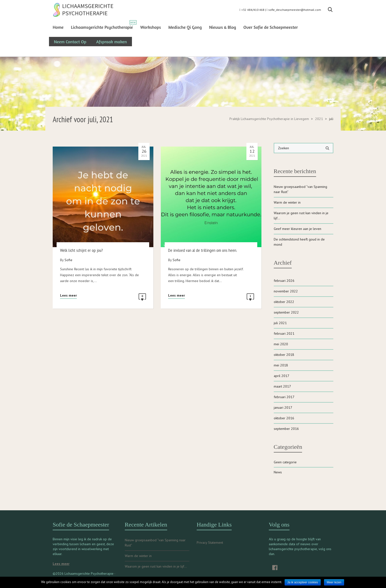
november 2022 (286, 291)
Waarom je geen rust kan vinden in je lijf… (301, 216)
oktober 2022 (284, 302)
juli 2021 (280, 323)
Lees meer (68, 295)
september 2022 (286, 312)
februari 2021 (284, 333)
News (278, 472)
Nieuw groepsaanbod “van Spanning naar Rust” (300, 189)
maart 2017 (282, 386)
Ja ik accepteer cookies (303, 582)
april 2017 (281, 376)
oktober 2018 (284, 355)
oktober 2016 (284, 418)
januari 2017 (283, 407)
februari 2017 (284, 397)
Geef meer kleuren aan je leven (298, 229)
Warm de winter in (287, 202)
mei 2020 (281, 344)
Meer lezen (334, 582)
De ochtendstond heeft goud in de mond (299, 242)
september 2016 (286, 429)
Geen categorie (285, 462)
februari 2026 (284, 281)
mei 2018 (281, 365)
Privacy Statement (210, 543)
